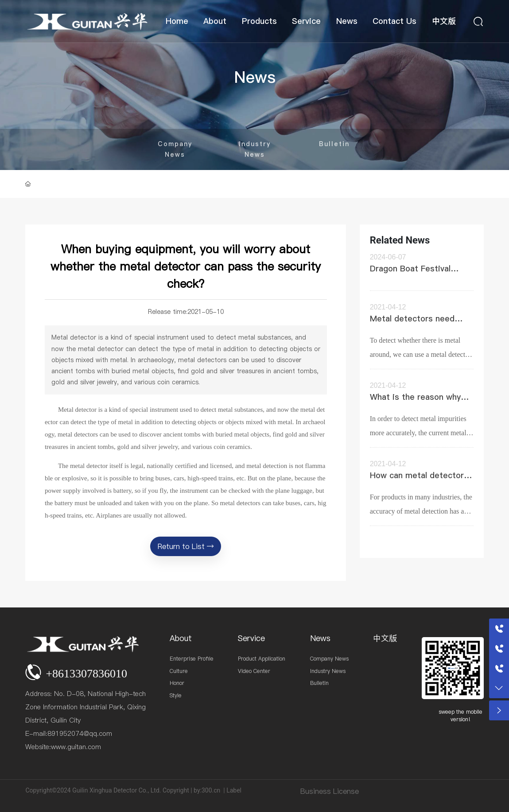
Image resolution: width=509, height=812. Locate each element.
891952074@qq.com (80, 733)
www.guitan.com (76, 747)
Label (234, 790)
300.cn (211, 790)
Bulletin (334, 144)
